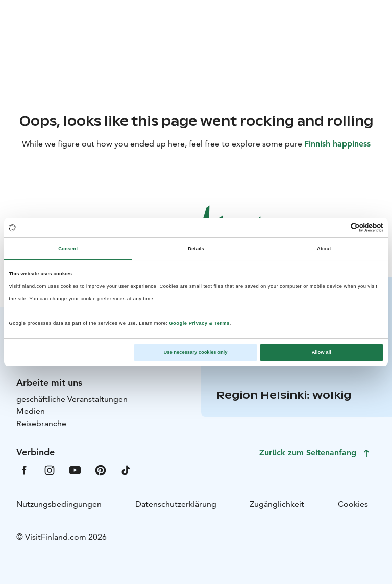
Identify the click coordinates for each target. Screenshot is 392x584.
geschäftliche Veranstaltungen (72, 399)
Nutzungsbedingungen (59, 504)
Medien (31, 411)
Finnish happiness (337, 144)
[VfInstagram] (50, 469)
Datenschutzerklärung (176, 504)
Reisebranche (41, 423)
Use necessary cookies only (196, 352)
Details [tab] (196, 249)
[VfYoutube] (75, 469)
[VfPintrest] (101, 469)
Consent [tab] (68, 249)
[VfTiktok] (126, 469)
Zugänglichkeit (277, 504)
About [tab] (324, 249)
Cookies (353, 504)
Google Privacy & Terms (199, 323)
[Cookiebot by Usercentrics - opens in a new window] (339, 227)
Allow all (322, 352)
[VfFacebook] (24, 469)
